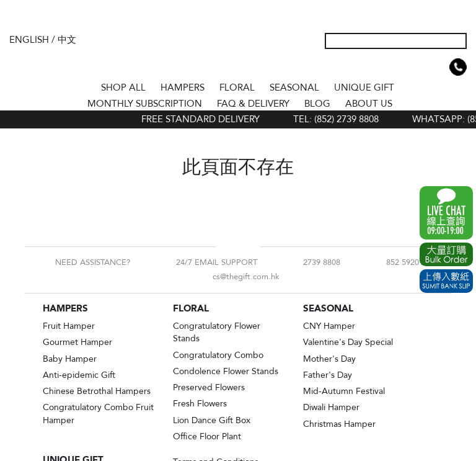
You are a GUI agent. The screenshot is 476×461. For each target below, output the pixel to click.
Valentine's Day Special (348, 342)
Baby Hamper (70, 359)
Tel (458, 67)
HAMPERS (183, 87)
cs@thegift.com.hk (246, 277)
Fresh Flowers (200, 404)
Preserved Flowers (209, 387)
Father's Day (328, 375)
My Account (399, 67)
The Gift (238, 51)
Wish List (418, 67)
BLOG (317, 104)
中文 (67, 40)
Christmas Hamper (339, 424)
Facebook (228, 246)
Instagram (248, 246)
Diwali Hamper (331, 407)
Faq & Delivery (253, 104)
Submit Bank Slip (446, 281)
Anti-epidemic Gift (79, 375)
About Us (369, 104)
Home (82, 86)
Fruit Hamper (69, 326)
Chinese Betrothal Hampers (97, 391)
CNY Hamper (329, 326)
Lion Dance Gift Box (212, 420)
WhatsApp (446, 213)
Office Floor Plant (207, 436)
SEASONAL (294, 87)
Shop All (123, 87)
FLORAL (237, 87)
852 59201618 (411, 262)
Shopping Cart (438, 67)
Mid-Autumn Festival (344, 391)
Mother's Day (329, 359)
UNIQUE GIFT (364, 87)
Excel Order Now (446, 254)
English (29, 40)
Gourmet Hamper (77, 342)
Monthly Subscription (145, 104)
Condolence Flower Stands (226, 371)
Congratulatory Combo (218, 355)
